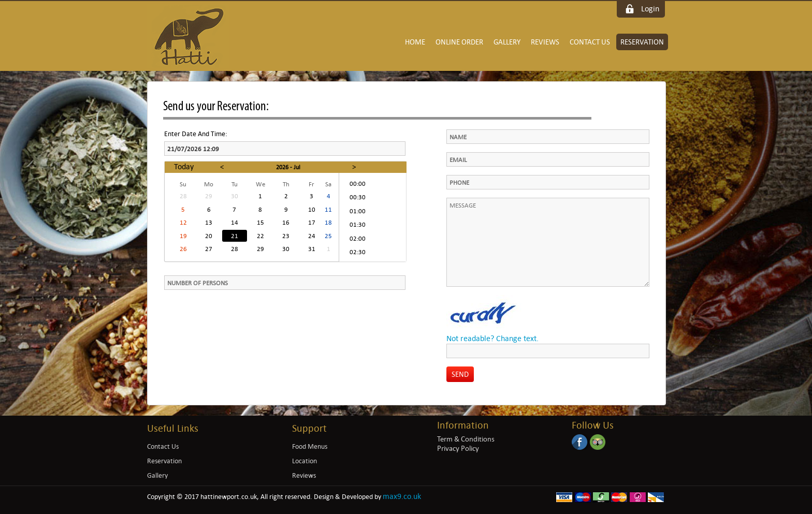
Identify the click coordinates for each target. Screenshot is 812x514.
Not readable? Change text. (492, 338)
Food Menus (310, 446)
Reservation (642, 42)
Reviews (545, 42)
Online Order (459, 42)
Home (415, 42)
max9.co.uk (402, 496)
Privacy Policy (458, 448)
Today (184, 166)
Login (650, 9)
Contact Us (590, 42)
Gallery (507, 42)
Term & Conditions (466, 439)
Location (304, 461)
